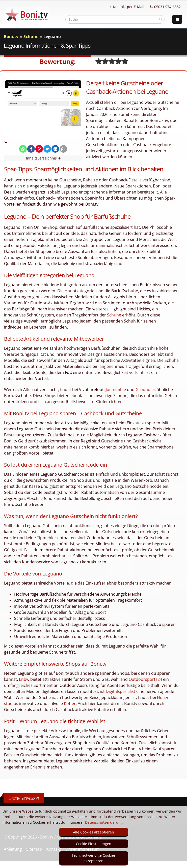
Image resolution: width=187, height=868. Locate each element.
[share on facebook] (31, 149)
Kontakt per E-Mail (127, 7)
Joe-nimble (116, 390)
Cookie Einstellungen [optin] (94, 844)
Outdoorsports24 (145, 679)
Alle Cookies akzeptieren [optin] (93, 832)
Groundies (146, 390)
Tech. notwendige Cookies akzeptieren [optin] (94, 858)
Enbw (24, 679)
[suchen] (161, 19)
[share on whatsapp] (23, 149)
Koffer (70, 703)
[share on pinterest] (39, 149)
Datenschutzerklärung (104, 822)
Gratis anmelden (24, 798)
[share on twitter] (47, 149)
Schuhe (114, 315)
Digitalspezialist (121, 691)
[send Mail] (63, 149)
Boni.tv (11, 37)
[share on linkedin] (55, 149)
